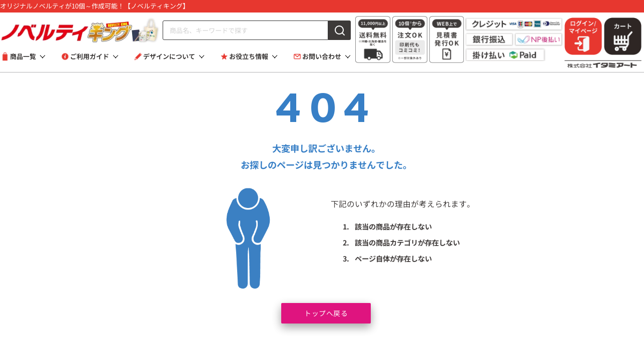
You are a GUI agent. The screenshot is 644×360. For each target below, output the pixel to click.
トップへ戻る (326, 312)
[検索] (340, 30)
